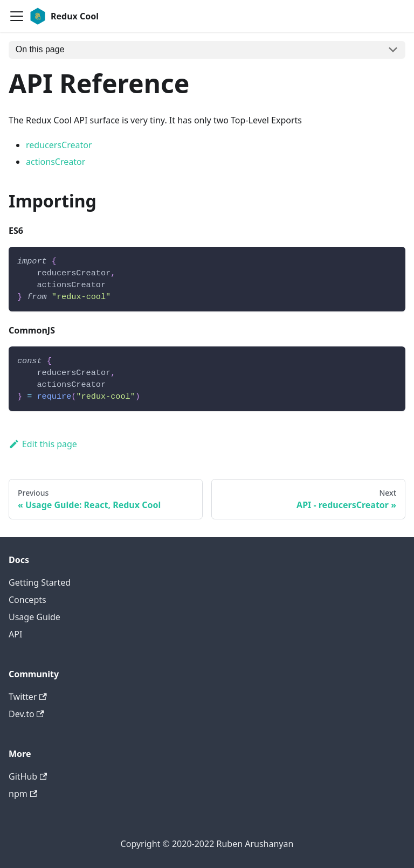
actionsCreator (56, 162)
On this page (40, 49)
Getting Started (40, 582)
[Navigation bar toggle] (17, 16)
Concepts (27, 600)
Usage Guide (34, 617)
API (15, 634)
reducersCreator (59, 145)
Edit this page (43, 444)
